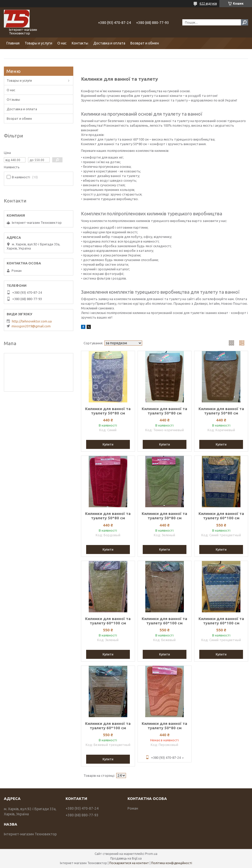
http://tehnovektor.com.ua (32, 321)
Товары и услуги (38, 43)
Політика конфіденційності (172, 863)
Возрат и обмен (19, 118)
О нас (62, 43)
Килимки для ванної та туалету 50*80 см (108, 411)
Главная (13, 43)
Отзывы (13, 99)
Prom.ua (151, 854)
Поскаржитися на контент (129, 863)
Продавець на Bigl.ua (126, 858)
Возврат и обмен (145, 43)
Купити (108, 444)
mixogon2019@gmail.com (31, 326)
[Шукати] (245, 22)
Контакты (80, 43)
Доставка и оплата (109, 43)
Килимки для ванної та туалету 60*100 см (221, 516)
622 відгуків (208, 3)
